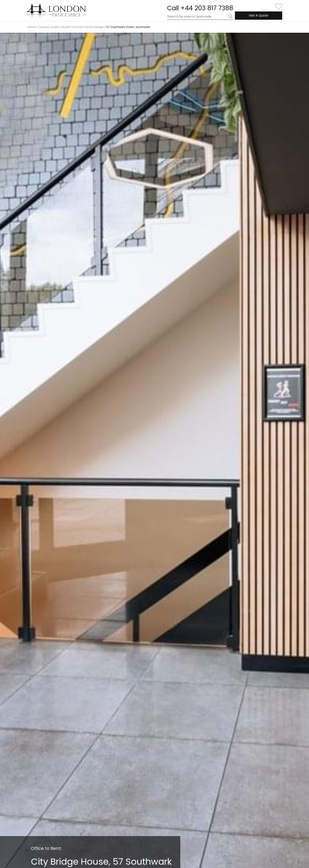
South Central (72, 27)
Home (32, 27)
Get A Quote (259, 15)
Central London (49, 27)
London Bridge (94, 27)
